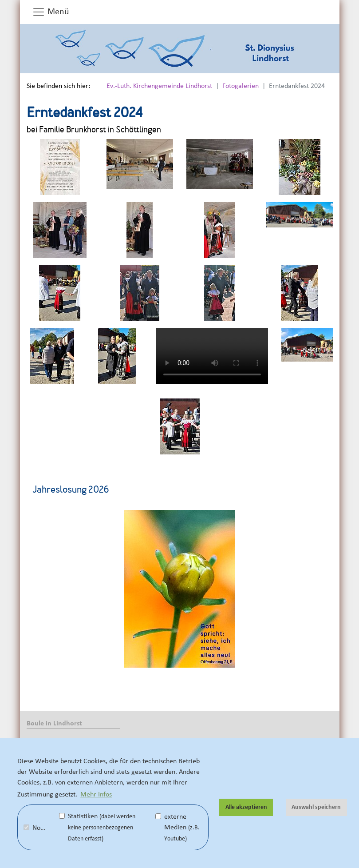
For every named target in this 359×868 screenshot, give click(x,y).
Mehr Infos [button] (96, 794)
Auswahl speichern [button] (316, 807)
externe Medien (178, 827)
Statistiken (97, 827)
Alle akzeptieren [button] (246, 807)
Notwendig (40, 828)
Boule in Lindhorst (54, 723)
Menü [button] (51, 12)
